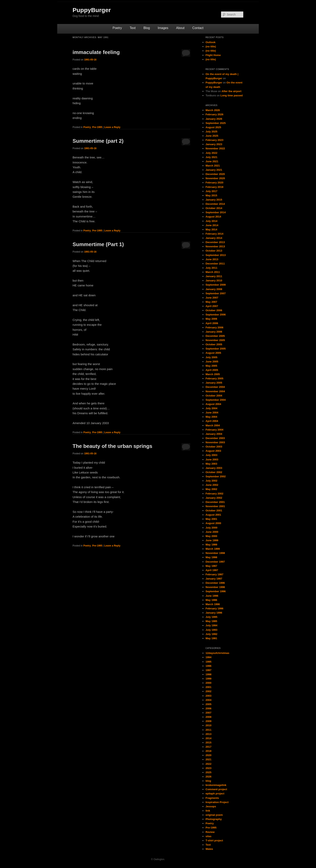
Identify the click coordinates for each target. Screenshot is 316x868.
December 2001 (215, 502)
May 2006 (211, 319)
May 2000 (211, 536)
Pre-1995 (97, 127)
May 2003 (211, 464)
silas (208, 836)
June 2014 (212, 225)
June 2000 (212, 532)
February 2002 (214, 494)
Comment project (216, 789)
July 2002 (212, 481)
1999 (208, 679)
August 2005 (213, 353)
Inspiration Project (217, 802)
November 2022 (215, 148)
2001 (208, 687)
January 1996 (214, 613)
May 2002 (211, 489)
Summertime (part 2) (98, 141)
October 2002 (214, 472)
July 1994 (212, 625)
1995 (208, 662)
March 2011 (213, 272)
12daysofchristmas (217, 653)
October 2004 (214, 396)
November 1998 (215, 553)
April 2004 (212, 421)
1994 (208, 657)
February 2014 (214, 234)
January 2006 (214, 332)
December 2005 (215, 336)
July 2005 (212, 357)
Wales (209, 849)
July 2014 (212, 221)
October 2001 (214, 510)
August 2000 (213, 523)
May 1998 (211, 557)
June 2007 (212, 298)
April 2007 (212, 306)
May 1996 (211, 600)
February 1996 (214, 608)
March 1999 (213, 549)
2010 (208, 725)
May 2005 (211, 366)
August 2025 (213, 127)
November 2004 (215, 391)
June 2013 (212, 259)
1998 (208, 674)
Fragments (212, 798)
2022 (208, 764)
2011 (208, 730)
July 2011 (212, 268)
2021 (208, 759)
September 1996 (216, 591)
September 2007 (216, 293)
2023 (208, 768)
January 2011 (214, 276)
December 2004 (215, 387)
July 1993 (212, 630)
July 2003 (212, 455)
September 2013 (216, 255)
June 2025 (212, 136)
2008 (208, 717)
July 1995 (212, 617)
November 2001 (215, 506)
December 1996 (215, 583)
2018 (208, 751)
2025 (208, 772)
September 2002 (216, 476)
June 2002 (212, 485)
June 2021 (212, 161)
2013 (208, 734)
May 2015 (211, 195)
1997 (208, 670)
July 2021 (212, 157)
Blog (147, 28)
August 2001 (213, 515)
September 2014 (216, 212)
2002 (208, 691)
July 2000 (212, 528)
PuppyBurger (92, 10)
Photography (214, 819)
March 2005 (213, 374)
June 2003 (212, 459)
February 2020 (214, 183)
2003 (208, 696)
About (180, 28)
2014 (208, 738)
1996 (208, 666)
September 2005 (216, 349)
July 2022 (212, 153)
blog (208, 781)
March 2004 (213, 425)
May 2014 (211, 229)
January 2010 (214, 280)
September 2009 (216, 285)
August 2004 (213, 404)
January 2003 (214, 468)
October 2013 (214, 251)
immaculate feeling (96, 52)
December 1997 (215, 562)
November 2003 (215, 442)
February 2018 (214, 187)
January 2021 (214, 170)
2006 (208, 708)
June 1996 (212, 596)
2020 (208, 755)
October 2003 (214, 447)
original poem (214, 815)
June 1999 (212, 540)
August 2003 (213, 451)
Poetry (117, 28)
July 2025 (212, 132)
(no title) (211, 46)
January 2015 (214, 200)
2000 (208, 683)
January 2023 (214, 144)
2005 (208, 704)
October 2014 (214, 208)
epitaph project (215, 794)
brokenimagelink (216, 785)
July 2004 (212, 408)
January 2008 (214, 289)
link (208, 811)
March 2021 (213, 166)
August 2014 (213, 217)
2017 (208, 747)
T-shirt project (214, 840)
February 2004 (214, 430)
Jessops (211, 806)
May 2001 (211, 519)
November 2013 (215, 246)
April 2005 (212, 370)
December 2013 (215, 242)
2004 (208, 700)
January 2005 (214, 383)
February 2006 (214, 327)
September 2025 (216, 123)
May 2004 (211, 417)
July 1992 (212, 634)
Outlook (210, 42)
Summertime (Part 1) (98, 244)
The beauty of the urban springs (112, 446)
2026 (208, 777)
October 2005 (214, 344)
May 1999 (211, 545)
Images (163, 28)
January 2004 (214, 434)
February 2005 (214, 378)
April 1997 (212, 570)
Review (210, 832)
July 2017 (212, 191)
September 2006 (216, 315)
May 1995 (211, 621)
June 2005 (212, 362)
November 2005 (215, 340)
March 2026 (213, 110)
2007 (208, 713)
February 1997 (214, 574)
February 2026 (214, 114)
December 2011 (215, 264)
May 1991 (211, 638)
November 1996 (215, 587)
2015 (208, 743)
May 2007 (211, 302)
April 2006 (212, 323)
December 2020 (215, 174)
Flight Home (213, 55)
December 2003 (215, 438)
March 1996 (213, 604)
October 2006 (214, 310)
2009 (208, 721)
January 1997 (214, 579)
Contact (198, 28)
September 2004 (216, 400)
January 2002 (214, 498)
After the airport (232, 91)
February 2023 (214, 140)
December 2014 (215, 204)
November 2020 (215, 178)
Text (133, 28)
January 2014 (214, 238)
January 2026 (214, 119)
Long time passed (232, 95)
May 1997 (211, 566)
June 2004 (212, 413)
